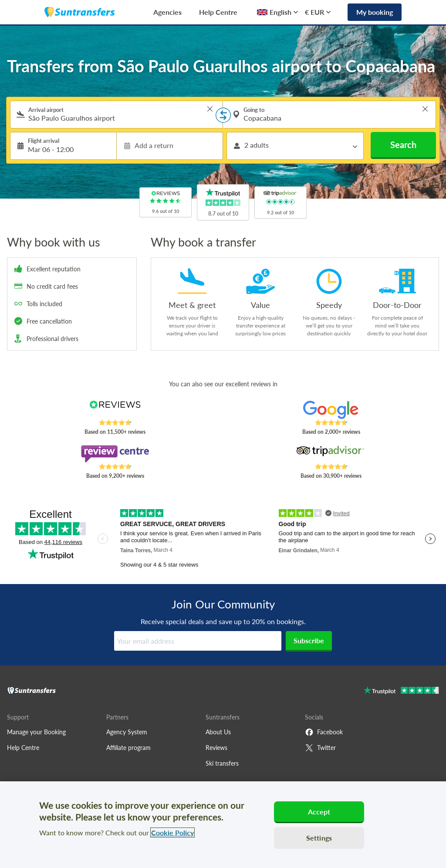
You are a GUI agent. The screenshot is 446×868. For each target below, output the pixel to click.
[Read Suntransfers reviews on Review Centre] (115, 454)
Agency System (127, 732)
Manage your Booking (36, 732)
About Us (218, 732)
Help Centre (218, 12)
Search (403, 145)
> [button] (210, 109)
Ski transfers (222, 763)
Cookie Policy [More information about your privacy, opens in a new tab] (172, 833)
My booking (375, 12)
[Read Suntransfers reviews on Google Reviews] (331, 410)
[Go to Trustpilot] (401, 691)
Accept (319, 812)
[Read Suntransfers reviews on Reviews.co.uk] (115, 410)
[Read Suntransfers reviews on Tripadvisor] (331, 454)
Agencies (167, 12)
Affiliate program (128, 748)
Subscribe (309, 640)
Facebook (324, 732)
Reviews (216, 748)
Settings (319, 838)
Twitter (320, 748)
